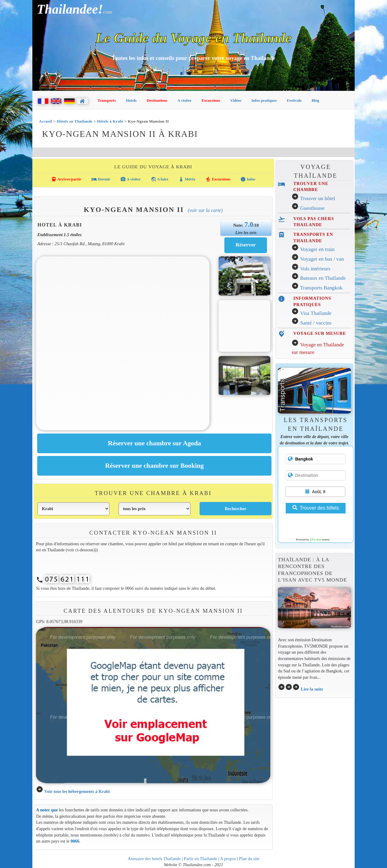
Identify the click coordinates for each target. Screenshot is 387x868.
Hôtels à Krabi (110, 121)
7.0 (249, 224)
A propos (228, 859)
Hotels (131, 100)
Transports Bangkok (321, 288)
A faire (160, 179)
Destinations (157, 100)
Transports (107, 100)
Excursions (211, 100)
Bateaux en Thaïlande (323, 278)
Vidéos (236, 100)
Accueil (46, 121)
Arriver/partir (66, 179)
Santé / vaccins (316, 323)
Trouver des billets (316, 508)
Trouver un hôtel (317, 198)
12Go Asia (315, 540)
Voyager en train (317, 249)
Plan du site (249, 859)
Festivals (294, 100)
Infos (248, 179)
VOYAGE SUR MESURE (320, 333)
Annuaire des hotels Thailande (154, 859)
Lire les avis (246, 233)
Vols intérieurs (315, 269)
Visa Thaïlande (316, 313)
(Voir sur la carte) (205, 210)
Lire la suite (312, 689)
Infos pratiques (264, 100)
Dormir (101, 179)
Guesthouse (312, 208)
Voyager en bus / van (322, 259)
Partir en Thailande (200, 859)
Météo (187, 179)
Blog (315, 100)
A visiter (185, 100)
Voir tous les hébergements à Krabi (77, 791)
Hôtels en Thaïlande (75, 121)
